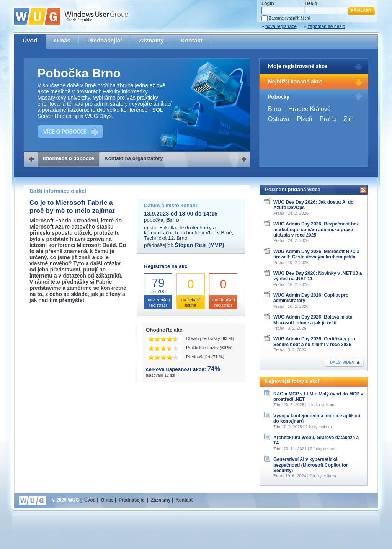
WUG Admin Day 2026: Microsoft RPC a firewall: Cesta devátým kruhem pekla (316, 254)
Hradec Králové (309, 109)
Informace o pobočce (69, 158)
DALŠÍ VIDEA (342, 362)
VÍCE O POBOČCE (65, 132)
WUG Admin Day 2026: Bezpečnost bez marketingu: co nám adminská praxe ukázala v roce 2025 (316, 230)
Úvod (30, 40)
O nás (62, 40)
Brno (274, 109)
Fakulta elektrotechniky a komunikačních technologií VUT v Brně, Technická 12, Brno (189, 233)
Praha (328, 119)
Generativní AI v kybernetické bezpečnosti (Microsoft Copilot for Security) (311, 465)
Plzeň (304, 119)
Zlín (349, 119)
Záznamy (151, 40)
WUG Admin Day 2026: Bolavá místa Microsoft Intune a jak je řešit (313, 320)
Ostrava (279, 119)
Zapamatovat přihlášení (289, 18)
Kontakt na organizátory (134, 158)
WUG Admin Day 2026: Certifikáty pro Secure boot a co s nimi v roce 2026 (314, 341)
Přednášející (105, 40)
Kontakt (192, 40)
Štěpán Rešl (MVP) (199, 245)
